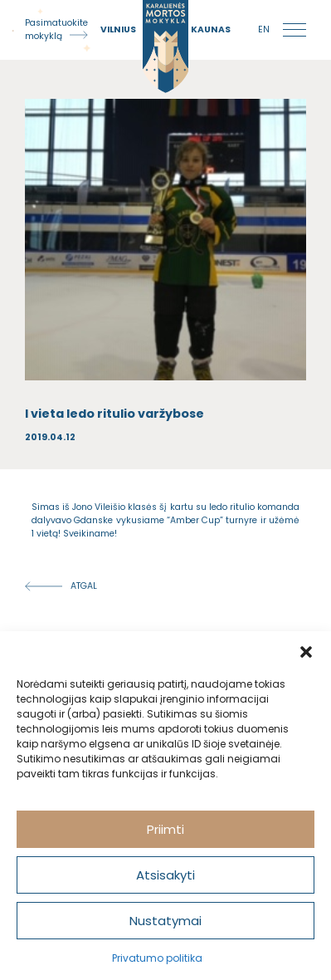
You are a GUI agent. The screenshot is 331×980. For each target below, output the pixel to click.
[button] (306, 652)
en (264, 29)
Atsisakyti (165, 875)
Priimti (165, 829)
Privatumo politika (157, 958)
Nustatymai (165, 921)
